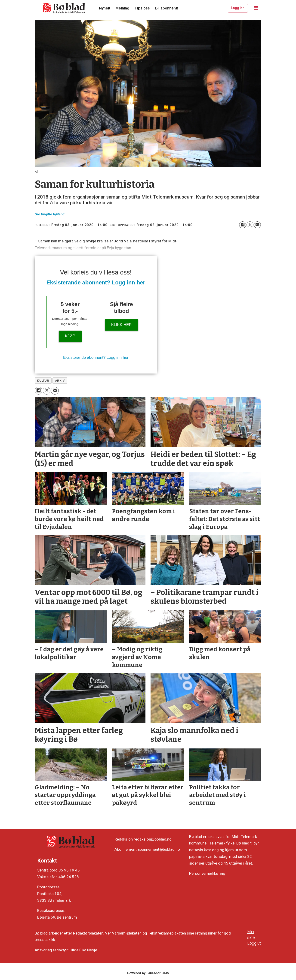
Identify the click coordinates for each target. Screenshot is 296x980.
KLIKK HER (122, 325)
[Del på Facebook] (243, 225)
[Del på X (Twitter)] (250, 225)
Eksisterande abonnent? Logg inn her (96, 282)
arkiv (60, 380)
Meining (122, 8)
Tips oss (142, 8)
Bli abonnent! (167, 8)
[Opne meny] (256, 8)
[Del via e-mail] (257, 225)
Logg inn (238, 8)
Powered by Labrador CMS (148, 973)
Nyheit (105, 8)
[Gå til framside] (64, 8)
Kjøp (70, 336)
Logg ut (254, 943)
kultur (43, 380)
